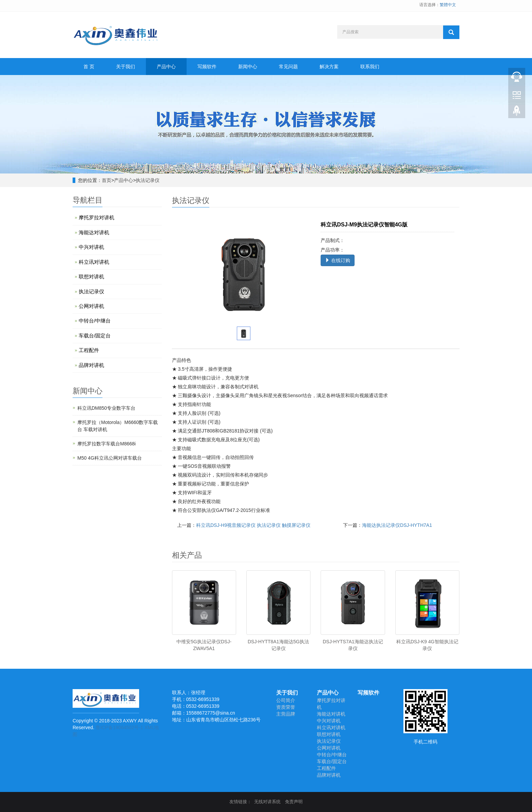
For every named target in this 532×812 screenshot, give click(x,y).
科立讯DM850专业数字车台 (106, 408)
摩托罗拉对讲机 (97, 217)
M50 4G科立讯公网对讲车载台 (110, 458)
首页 (107, 180)
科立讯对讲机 (94, 262)
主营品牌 (286, 714)
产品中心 (166, 67)
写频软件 (207, 67)
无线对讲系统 (267, 802)
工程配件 (89, 350)
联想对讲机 (91, 276)
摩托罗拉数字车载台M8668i (107, 444)
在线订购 (338, 260)
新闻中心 (248, 67)
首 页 (89, 67)
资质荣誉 (286, 707)
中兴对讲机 (91, 247)
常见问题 (288, 67)
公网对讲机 (91, 306)
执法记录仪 (148, 180)
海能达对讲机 (94, 232)
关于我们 (126, 67)
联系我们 (370, 67)
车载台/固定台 (95, 336)
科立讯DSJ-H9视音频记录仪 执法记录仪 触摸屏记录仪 (253, 525)
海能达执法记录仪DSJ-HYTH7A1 (397, 525)
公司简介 (286, 700)
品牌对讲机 (91, 365)
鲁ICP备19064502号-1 (119, 727)
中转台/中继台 (95, 321)
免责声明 (294, 802)
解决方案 (329, 67)
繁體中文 (448, 5)
